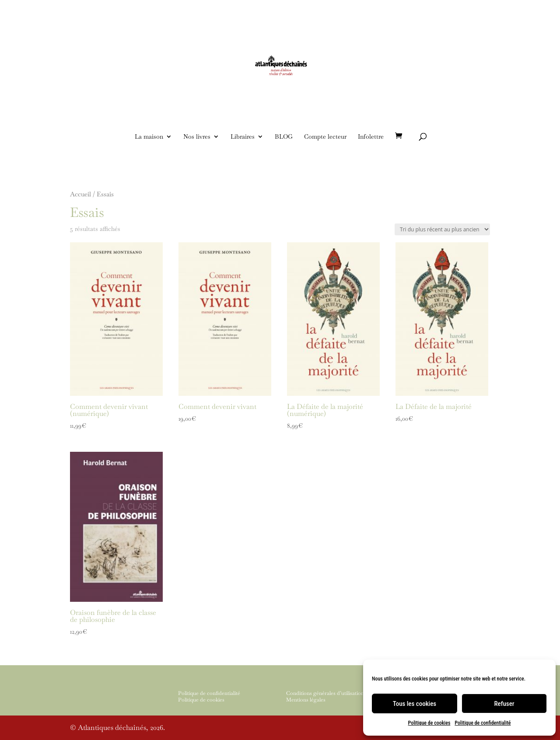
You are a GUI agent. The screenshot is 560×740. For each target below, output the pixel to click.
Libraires (243, 137)
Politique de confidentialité (483, 723)
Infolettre (371, 137)
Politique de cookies (429, 723)
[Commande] (442, 229)
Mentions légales (306, 700)
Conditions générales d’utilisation (325, 693)
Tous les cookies (415, 704)
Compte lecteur (325, 137)
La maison (149, 137)
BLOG (284, 137)
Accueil (80, 194)
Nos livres (197, 137)
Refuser (504, 704)
